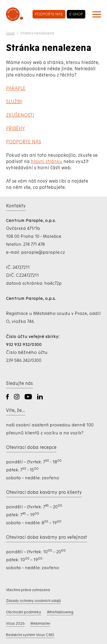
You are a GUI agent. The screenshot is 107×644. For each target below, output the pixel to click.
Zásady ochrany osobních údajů (33, 601)
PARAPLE (16, 88)
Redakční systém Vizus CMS (30, 635)
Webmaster (40, 623)
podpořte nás (49, 14)
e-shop (76, 14)
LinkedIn (40, 397)
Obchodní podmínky (24, 612)
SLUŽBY (14, 102)
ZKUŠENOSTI (20, 115)
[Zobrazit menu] (97, 14)
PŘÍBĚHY (15, 128)
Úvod (10, 33)
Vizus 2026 (15, 623)
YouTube (28, 397)
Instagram (17, 397)
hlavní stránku (47, 161)
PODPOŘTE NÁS (24, 142)
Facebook (7, 397)
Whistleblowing (60, 612)
